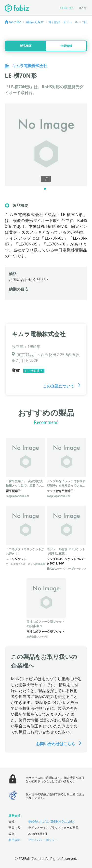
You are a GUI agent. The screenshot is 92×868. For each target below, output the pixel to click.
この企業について (62, 386)
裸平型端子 (13, 491)
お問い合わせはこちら (59, 744)
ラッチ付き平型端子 (60, 491)
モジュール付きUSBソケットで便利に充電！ (66, 551)
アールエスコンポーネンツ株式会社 (26, 564)
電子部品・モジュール (63, 22)
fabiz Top (15, 22)
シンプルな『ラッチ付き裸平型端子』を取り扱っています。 (66, 485)
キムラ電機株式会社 (39, 334)
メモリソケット (16, 559)
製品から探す (35, 22)
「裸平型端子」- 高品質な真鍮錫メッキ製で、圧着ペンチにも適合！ (25, 485)
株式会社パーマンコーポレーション (66, 568)
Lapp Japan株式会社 (18, 496)
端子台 (87, 22)
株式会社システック (38, 637)
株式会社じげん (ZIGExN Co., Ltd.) (51, 821)
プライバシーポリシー (43, 840)
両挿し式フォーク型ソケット (46, 631)
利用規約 (14, 840)
